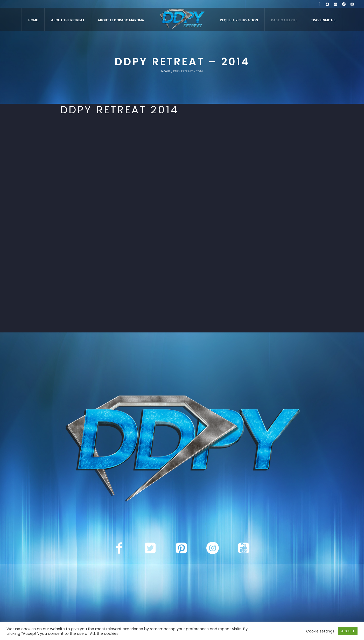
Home (166, 71)
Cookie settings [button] (320, 631)
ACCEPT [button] (348, 631)
